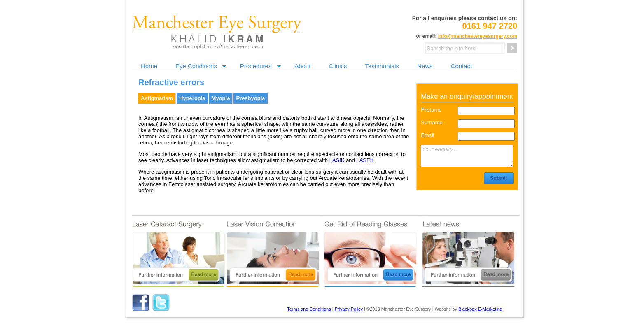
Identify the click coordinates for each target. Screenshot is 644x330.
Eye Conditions (196, 66)
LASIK (337, 160)
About (302, 66)
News (425, 66)
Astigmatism (157, 98)
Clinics (338, 66)
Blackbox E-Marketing (480, 309)
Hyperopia (192, 98)
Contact (462, 66)
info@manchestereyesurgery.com (478, 36)
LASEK (365, 160)
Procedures (256, 66)
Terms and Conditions (309, 309)
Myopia (221, 98)
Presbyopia (250, 98)
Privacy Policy (349, 309)
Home (149, 66)
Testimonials (382, 66)
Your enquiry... (467, 156)
